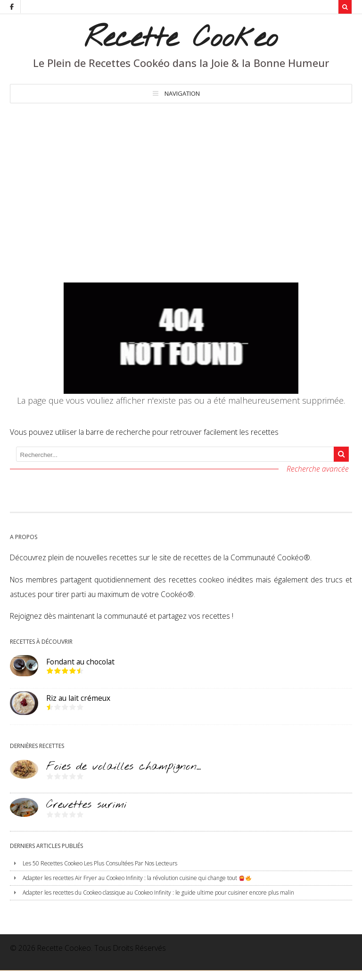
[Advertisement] (181, 174)
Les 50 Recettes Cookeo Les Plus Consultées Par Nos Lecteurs (100, 863)
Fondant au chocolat (80, 662)
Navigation (182, 93)
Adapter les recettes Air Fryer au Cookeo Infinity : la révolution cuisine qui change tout (137, 878)
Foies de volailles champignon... (123, 767)
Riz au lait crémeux (78, 698)
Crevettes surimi (86, 805)
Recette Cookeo (181, 39)
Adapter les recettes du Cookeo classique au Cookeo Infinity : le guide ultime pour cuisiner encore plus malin (158, 893)
